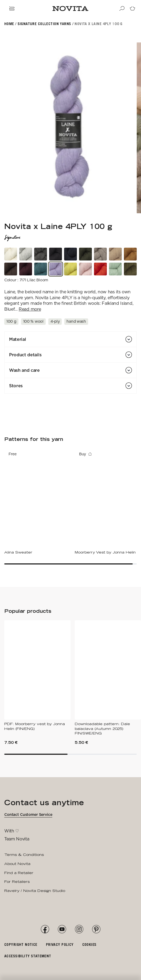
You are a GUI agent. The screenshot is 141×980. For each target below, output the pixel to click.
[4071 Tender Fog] (26, 254)
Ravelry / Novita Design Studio (35, 891)
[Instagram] (79, 929)
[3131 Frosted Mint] (115, 269)
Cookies (89, 944)
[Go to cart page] (132, 9)
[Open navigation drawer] (12, 9)
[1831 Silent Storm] (70, 254)
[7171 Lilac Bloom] (56, 269)
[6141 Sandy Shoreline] (115, 254)
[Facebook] (45, 929)
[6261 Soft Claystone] (41, 254)
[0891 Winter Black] (56, 254)
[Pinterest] (96, 929)
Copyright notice (21, 944)
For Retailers (17, 882)
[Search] (122, 9)
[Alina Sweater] (37, 502)
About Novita (17, 864)
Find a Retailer (19, 873)
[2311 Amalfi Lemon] (70, 269)
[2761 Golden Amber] (130, 254)
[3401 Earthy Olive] (130, 269)
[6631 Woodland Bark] (11, 269)
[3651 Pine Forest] (85, 254)
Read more (30, 309)
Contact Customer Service (28, 815)
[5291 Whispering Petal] (85, 269)
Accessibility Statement (28, 956)
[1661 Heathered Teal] (41, 269)
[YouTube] (62, 929)
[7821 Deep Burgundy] (26, 269)
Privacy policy (60, 944)
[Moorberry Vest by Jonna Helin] (108, 502)
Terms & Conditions (24, 855)
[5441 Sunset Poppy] (100, 269)
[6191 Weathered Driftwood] (100, 254)
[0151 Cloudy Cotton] (11, 254)
